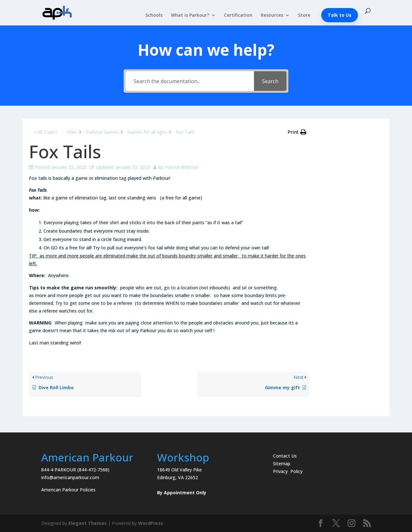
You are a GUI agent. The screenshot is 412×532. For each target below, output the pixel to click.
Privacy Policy (288, 471)
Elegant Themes (88, 523)
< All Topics (45, 132)
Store (304, 15)
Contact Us (285, 456)
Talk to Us (340, 15)
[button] (297, 132)
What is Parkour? (190, 15)
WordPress (151, 523)
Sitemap (282, 464)
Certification (238, 15)
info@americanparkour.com (70, 477)
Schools (154, 15)
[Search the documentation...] (190, 81)
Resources (272, 15)
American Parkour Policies (68, 490)
